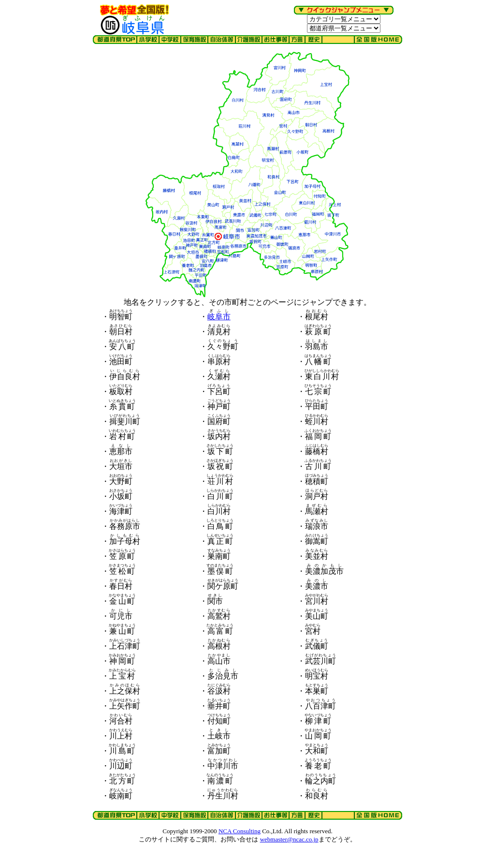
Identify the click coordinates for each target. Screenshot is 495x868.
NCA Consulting (240, 831)
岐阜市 (219, 317)
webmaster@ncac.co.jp (289, 839)
